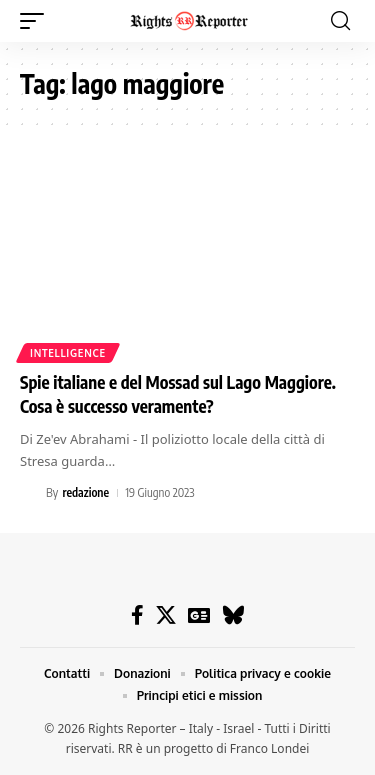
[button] (37, 21)
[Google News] (199, 615)
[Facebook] (137, 615)
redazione (85, 492)
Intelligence (68, 353)
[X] (166, 615)
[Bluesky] (233, 615)
